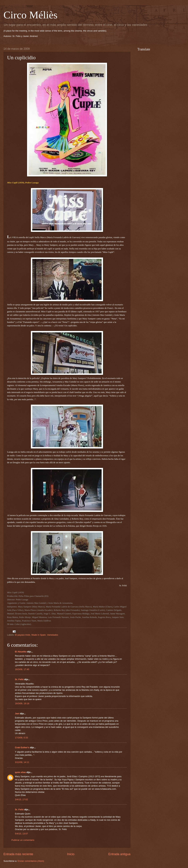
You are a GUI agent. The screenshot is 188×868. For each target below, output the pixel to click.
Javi (17, 714)
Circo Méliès (31, 15)
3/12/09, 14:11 (22, 762)
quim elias (20, 772)
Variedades (53, 635)
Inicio (71, 854)
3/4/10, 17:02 (21, 799)
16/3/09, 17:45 (22, 669)
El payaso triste (23, 635)
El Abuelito (21, 652)
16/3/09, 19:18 (22, 703)
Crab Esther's (22, 747)
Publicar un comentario (23, 840)
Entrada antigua (119, 854)
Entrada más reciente (18, 854)
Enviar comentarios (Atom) (31, 861)
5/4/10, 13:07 (21, 834)
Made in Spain (39, 635)
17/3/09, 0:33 (21, 738)
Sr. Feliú (19, 679)
